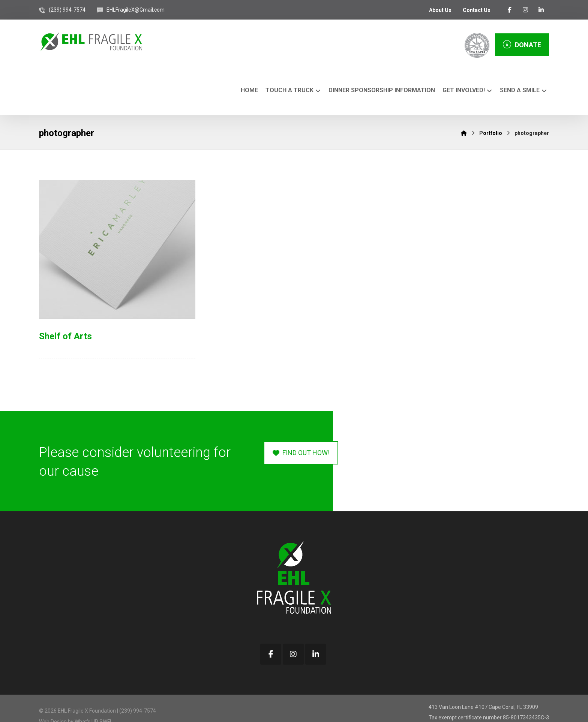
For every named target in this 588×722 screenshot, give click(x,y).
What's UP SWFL (94, 706)
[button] (510, 10)
